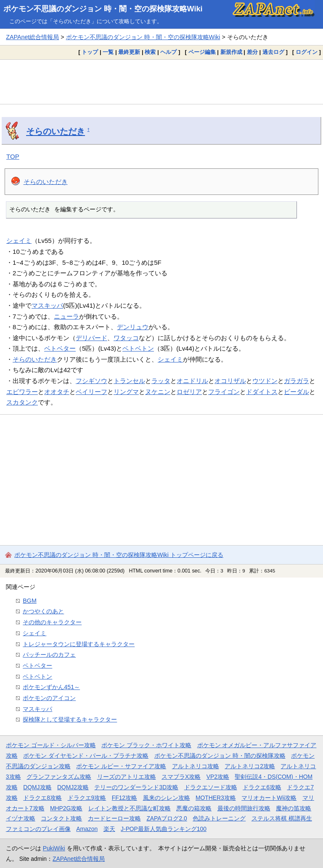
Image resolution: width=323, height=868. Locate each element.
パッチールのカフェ (49, 655)
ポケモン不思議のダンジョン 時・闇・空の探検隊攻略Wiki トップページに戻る (119, 555)
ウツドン (265, 381)
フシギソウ (91, 381)
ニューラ (66, 316)
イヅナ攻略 (21, 818)
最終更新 (129, 52)
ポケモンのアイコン (49, 698)
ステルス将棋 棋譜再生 (282, 818)
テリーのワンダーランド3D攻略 (136, 787)
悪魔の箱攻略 (194, 808)
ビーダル (297, 392)
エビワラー (22, 392)
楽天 (109, 829)
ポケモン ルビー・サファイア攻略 (121, 766)
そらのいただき (56, 131)
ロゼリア (189, 392)
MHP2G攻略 (66, 808)
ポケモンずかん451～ (51, 687)
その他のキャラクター (52, 622)
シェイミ (19, 241)
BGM (30, 601)
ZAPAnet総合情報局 (32, 37)
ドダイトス (262, 392)
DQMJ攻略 (37, 787)
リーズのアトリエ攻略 (127, 777)
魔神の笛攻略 (294, 808)
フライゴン (224, 392)
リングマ (126, 392)
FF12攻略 (124, 798)
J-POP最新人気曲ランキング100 (164, 829)
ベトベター (60, 348)
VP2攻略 (218, 777)
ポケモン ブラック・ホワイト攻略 (146, 745)
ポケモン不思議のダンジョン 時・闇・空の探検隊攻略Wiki (103, 9)
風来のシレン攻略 (167, 798)
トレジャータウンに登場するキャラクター (79, 644)
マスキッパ (47, 305)
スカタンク (22, 402)
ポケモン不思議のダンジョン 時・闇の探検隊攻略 (220, 756)
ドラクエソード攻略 (211, 787)
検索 (150, 52)
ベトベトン (138, 348)
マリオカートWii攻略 (269, 798)
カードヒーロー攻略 (114, 818)
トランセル (129, 381)
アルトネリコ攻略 (196, 766)
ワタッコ (126, 338)
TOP (13, 156)
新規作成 (231, 52)
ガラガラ (297, 381)
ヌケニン (158, 392)
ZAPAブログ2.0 (167, 818)
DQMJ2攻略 (73, 787)
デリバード (91, 338)
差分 (252, 52)
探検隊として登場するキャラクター (70, 719)
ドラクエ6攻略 (262, 787)
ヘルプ (168, 52)
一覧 (108, 52)
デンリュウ (133, 327)
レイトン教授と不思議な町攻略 (130, 808)
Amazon (87, 829)
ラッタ (161, 381)
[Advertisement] (161, 82)
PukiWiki (54, 848)
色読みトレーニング (219, 818)
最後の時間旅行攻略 (244, 808)
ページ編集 (202, 52)
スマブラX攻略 (181, 777)
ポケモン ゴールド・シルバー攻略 (51, 745)
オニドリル (192, 381)
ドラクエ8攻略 (42, 798)
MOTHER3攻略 (216, 798)
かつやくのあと (43, 611)
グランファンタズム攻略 (59, 777)
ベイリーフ (91, 392)
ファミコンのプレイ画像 (38, 829)
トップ (90, 52)
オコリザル (230, 381)
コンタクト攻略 (61, 818)
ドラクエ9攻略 (87, 798)
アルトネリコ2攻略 (250, 766)
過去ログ (273, 52)
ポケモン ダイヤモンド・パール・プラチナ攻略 (86, 756)
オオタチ (57, 392)
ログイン (307, 52)
